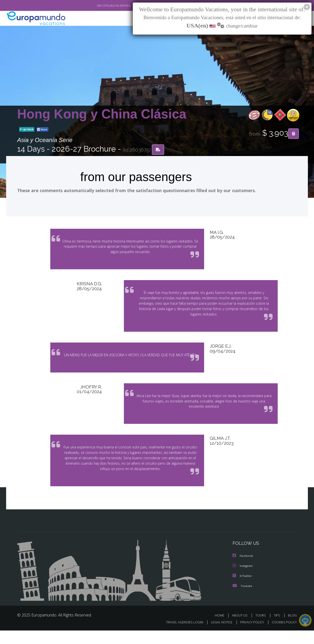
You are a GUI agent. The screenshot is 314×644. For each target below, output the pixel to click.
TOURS (262, 629)
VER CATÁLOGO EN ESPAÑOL (103, 6)
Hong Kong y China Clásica (102, 114)
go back (27, 130)
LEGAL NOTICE (218, 636)
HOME (221, 629)
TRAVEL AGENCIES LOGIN (180, 636)
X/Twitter (242, 589)
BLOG (292, 629)
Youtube (242, 599)
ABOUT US (241, 629)
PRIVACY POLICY (250, 636)
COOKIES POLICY (283, 636)
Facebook (243, 570)
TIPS (278, 629)
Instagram (243, 580)
